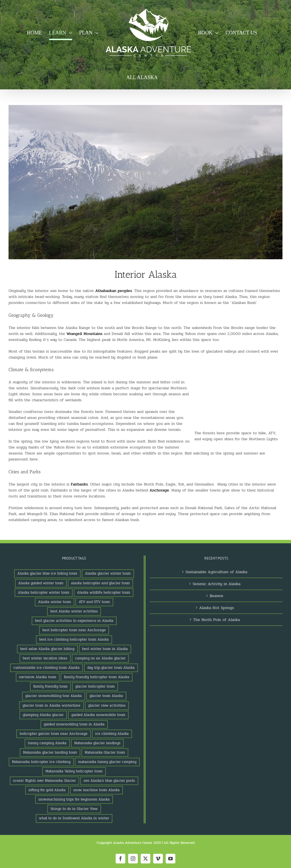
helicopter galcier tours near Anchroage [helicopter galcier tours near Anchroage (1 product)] (54, 734)
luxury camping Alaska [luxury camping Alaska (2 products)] (47, 743)
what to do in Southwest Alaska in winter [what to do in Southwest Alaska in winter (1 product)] (74, 818)
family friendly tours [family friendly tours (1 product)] (50, 686)
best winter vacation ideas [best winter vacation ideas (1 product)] (45, 658)
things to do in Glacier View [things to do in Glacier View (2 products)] (74, 809)
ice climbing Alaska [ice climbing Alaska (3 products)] (112, 734)
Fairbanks (79, 484)
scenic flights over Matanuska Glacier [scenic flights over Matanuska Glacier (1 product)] (44, 781)
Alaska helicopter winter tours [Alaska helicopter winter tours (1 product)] (44, 593)
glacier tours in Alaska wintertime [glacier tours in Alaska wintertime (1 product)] (51, 705)
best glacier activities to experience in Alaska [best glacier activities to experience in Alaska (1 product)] (74, 621)
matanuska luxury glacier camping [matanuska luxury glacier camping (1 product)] (107, 762)
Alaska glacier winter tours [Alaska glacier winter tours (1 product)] (108, 573)
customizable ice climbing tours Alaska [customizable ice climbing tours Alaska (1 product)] (46, 668)
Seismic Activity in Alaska (217, 584)
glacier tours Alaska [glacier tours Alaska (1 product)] (106, 696)
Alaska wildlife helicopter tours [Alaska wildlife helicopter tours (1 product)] (104, 593)
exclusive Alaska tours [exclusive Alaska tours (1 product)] (38, 677)
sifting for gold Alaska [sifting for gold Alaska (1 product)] (47, 790)
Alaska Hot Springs (217, 608)
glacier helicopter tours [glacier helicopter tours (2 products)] (95, 686)
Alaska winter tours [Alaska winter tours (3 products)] (55, 602)
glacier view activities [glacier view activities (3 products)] (107, 705)
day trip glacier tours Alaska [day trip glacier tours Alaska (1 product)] (111, 668)
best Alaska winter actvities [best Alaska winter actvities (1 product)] (74, 611)
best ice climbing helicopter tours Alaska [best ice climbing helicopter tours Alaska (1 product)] (74, 639)
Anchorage (159, 490)
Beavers (216, 596)
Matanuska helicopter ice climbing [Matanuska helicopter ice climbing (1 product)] (41, 762)
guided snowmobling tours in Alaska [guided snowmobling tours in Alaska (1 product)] (74, 724)
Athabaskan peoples (114, 291)
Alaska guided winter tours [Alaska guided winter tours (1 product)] (41, 583)
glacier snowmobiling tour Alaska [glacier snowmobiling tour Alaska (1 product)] (54, 696)
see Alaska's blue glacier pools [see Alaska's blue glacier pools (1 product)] (109, 781)
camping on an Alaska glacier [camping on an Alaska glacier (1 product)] (100, 658)
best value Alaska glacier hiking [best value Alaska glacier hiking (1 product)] (47, 649)
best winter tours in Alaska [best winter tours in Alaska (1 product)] (105, 649)
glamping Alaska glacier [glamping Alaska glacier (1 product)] (43, 715)
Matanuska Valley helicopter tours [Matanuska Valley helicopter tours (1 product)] (74, 771)
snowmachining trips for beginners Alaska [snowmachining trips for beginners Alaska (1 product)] (74, 799)
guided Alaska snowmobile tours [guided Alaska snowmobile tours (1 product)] (98, 715)
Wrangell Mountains (84, 334)
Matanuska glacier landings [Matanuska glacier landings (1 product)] (97, 743)
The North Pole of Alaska (217, 620)
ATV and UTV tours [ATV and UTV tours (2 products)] (94, 602)
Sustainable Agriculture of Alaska (216, 572)
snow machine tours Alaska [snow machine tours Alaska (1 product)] (96, 790)
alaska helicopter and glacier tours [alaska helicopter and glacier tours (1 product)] (100, 583)
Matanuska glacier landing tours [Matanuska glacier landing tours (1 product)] (50, 752)
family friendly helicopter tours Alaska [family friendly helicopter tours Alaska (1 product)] (97, 677)
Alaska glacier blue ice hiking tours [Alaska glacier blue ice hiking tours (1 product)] (47, 573)
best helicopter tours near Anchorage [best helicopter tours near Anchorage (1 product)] (74, 630)
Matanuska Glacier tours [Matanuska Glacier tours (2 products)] (105, 752)
